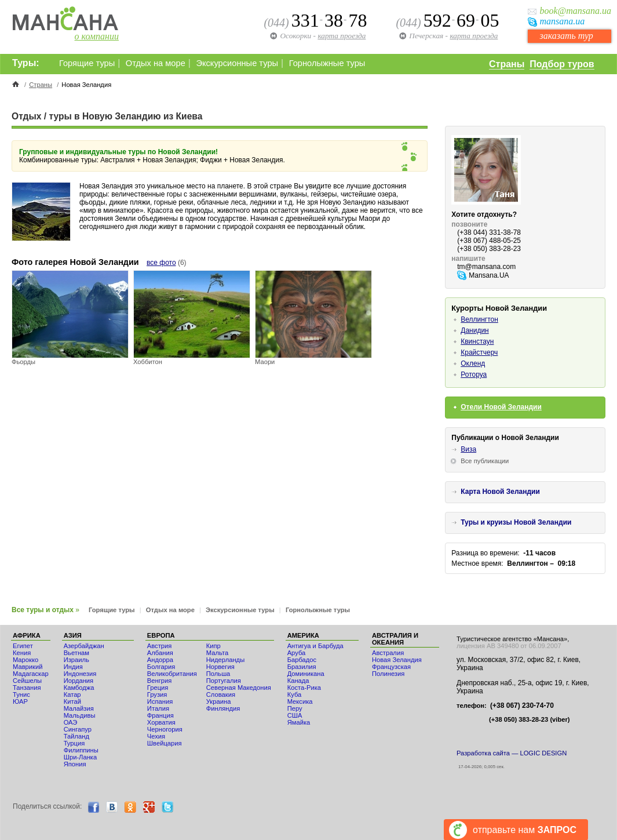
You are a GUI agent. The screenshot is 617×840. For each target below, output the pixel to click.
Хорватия (161, 722)
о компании (97, 36)
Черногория (165, 729)
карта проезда (474, 36)
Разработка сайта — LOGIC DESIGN (512, 753)
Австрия (160, 646)
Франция (160, 715)
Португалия (224, 681)
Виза (468, 449)
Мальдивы (80, 715)
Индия (73, 667)
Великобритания (172, 674)
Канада (298, 681)
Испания (160, 701)
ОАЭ (71, 722)
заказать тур (566, 36)
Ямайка (299, 722)
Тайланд (76, 736)
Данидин (474, 330)
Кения (22, 653)
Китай (72, 701)
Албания (160, 653)
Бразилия (302, 667)
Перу (295, 708)
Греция (158, 688)
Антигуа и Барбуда (315, 646)
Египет (23, 646)
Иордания (79, 681)
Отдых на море (156, 63)
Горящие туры (87, 63)
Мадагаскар (31, 674)
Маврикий (28, 667)
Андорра (160, 660)
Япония (75, 764)
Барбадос (302, 660)
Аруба (297, 653)
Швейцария (165, 743)
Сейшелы (27, 681)
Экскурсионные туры (237, 63)
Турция (74, 743)
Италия (158, 708)
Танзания (27, 688)
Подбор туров (562, 64)
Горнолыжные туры (327, 63)
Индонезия (80, 674)
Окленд (473, 363)
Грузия (157, 694)
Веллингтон (479, 319)
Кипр (213, 646)
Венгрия (159, 681)
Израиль (76, 660)
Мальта (217, 653)
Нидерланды (225, 660)
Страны (507, 64)
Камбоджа (79, 688)
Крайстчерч (479, 352)
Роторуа (474, 374)
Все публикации (485, 461)
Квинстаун (477, 341)
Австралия (388, 653)
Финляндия (223, 708)
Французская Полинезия (391, 670)
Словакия (221, 694)
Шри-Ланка (81, 757)
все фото (161, 263)
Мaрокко (25, 660)
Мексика (300, 701)
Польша (218, 674)
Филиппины (81, 750)
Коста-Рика (304, 688)
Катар (72, 694)
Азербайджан (84, 646)
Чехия (156, 736)
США (295, 715)
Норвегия (220, 667)
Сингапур (78, 729)
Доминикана (306, 674)
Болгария (161, 667)
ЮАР (20, 701)
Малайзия (79, 708)
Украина (219, 701)
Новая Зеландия (397, 660)
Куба (295, 694)
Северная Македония (239, 688)
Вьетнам (76, 653)
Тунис (21, 694)
